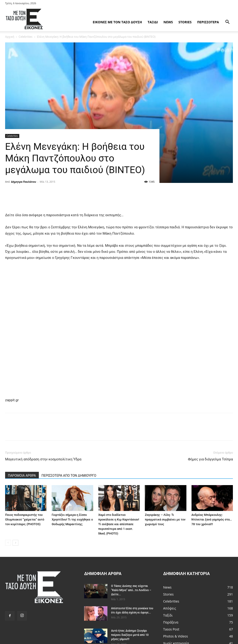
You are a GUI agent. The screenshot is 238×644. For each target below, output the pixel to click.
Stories (185, 22)
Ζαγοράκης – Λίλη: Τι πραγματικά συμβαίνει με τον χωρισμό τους (165, 519)
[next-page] (15, 543)
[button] (227, 22)
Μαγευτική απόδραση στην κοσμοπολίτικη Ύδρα (43, 459)
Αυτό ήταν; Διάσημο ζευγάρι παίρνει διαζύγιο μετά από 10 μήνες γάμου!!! (130, 635)
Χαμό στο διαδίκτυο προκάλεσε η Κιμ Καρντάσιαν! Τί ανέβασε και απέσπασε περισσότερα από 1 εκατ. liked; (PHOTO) (119, 524)
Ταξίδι (153, 22)
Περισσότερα (208, 22)
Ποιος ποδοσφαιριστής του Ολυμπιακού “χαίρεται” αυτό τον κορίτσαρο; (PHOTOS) (25, 519)
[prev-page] (8, 543)
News (168, 22)
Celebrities (25, 37)
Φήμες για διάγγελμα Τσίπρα (210, 459)
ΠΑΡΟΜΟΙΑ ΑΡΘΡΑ (22, 476)
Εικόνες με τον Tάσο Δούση (117, 22)
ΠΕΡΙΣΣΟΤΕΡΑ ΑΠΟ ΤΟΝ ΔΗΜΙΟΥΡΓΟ (69, 476)
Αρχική (10, 37)
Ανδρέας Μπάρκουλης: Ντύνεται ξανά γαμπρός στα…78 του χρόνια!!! (212, 519)
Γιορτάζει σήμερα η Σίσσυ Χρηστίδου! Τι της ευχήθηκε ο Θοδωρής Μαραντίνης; (72, 519)
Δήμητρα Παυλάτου (24, 182)
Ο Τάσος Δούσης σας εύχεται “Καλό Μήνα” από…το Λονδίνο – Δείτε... (131, 590)
